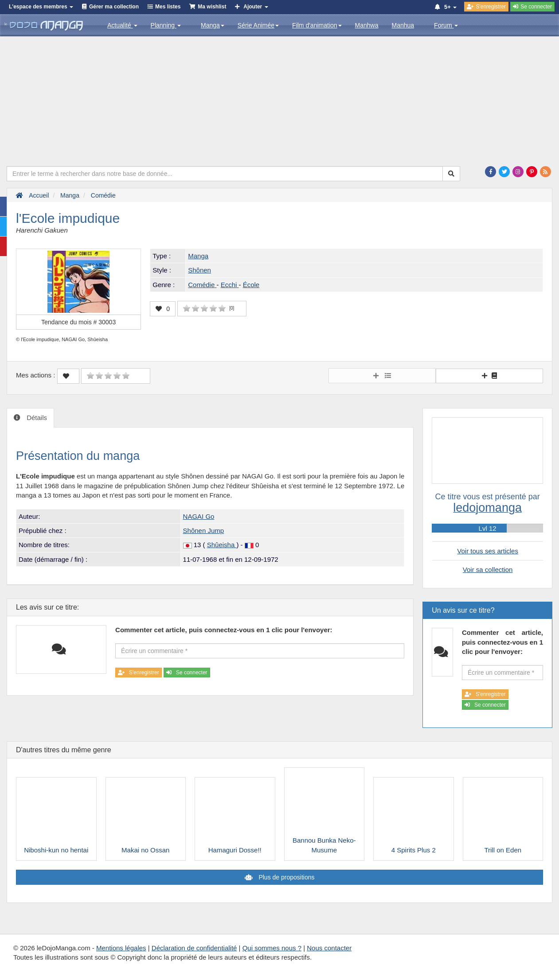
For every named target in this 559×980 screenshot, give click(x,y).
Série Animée (258, 25)
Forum (446, 25)
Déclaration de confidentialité (194, 948)
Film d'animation (317, 25)
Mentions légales (121, 948)
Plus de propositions (286, 877)
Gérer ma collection (114, 7)
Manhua (403, 25)
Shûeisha (222, 545)
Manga (213, 25)
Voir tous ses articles (488, 551)
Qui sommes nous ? (272, 948)
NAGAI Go (199, 516)
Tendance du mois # (78, 322)
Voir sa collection (488, 570)
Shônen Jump (204, 531)
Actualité (122, 25)
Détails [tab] (36, 418)
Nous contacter (329, 948)
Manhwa (367, 25)
